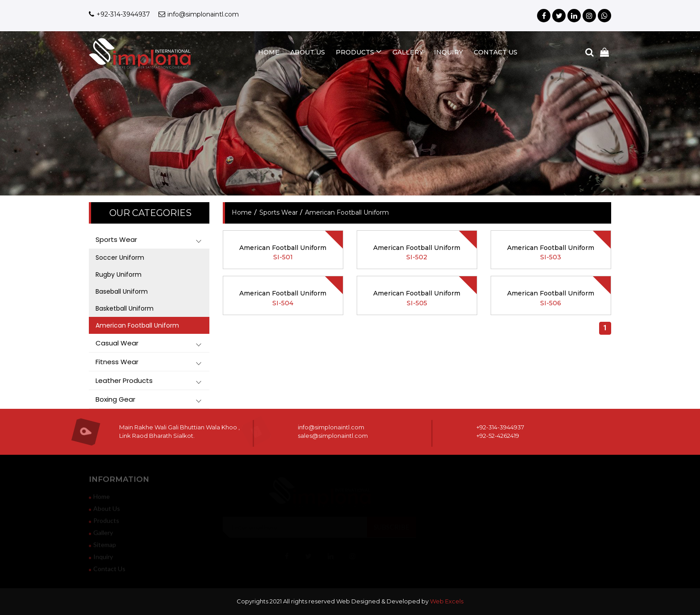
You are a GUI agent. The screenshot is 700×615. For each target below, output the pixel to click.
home (269, 52)
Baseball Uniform (122, 291)
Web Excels (447, 601)
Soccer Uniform (120, 258)
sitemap (102, 547)
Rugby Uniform (119, 274)
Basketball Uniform (125, 308)
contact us (496, 52)
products (359, 52)
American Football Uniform (137, 325)
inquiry (448, 52)
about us (308, 52)
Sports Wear (279, 212)
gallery (408, 52)
